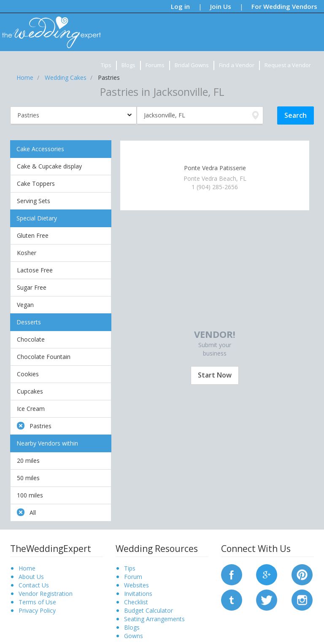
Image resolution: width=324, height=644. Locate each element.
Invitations (138, 594)
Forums (155, 65)
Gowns (134, 636)
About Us (31, 577)
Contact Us (34, 585)
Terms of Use (37, 602)
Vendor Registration (46, 594)
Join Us (221, 6)
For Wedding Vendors (284, 6)
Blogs (128, 65)
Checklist (136, 602)
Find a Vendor (237, 65)
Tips (106, 65)
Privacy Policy (37, 610)
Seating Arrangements (154, 619)
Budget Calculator (148, 610)
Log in (180, 6)
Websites (136, 585)
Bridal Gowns (192, 65)
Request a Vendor (288, 65)
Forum (133, 577)
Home (27, 568)
